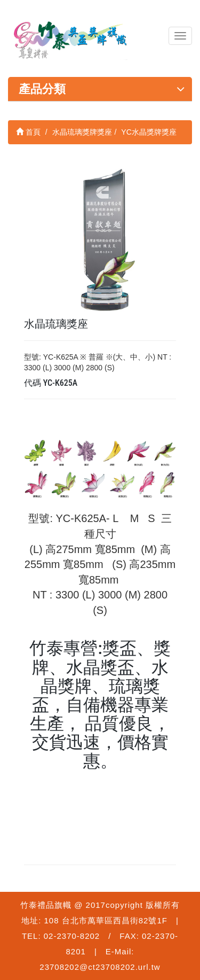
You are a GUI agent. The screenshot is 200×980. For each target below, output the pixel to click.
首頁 (28, 132)
